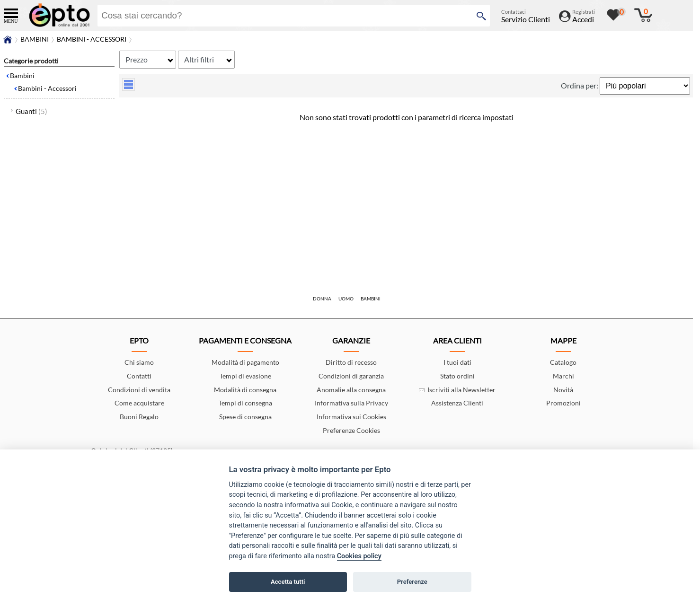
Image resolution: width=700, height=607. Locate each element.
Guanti (31, 111)
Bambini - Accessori (47, 88)
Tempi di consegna (245, 403)
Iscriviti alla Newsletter (457, 390)
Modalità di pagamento (245, 362)
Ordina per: (580, 85)
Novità (563, 390)
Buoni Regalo (139, 417)
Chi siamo (139, 362)
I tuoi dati (457, 362)
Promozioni (563, 403)
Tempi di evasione (245, 376)
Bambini (22, 75)
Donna (322, 299)
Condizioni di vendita (139, 390)
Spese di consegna (245, 417)
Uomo (346, 299)
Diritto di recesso (351, 362)
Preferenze (412, 582)
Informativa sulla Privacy (351, 403)
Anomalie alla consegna (351, 390)
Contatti (139, 376)
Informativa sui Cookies (351, 417)
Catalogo (563, 362)
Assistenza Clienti (457, 403)
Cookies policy (359, 556)
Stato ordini (457, 376)
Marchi (563, 376)
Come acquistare (139, 403)
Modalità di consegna (245, 390)
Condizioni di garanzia (351, 376)
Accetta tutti (288, 582)
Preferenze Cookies (351, 430)
